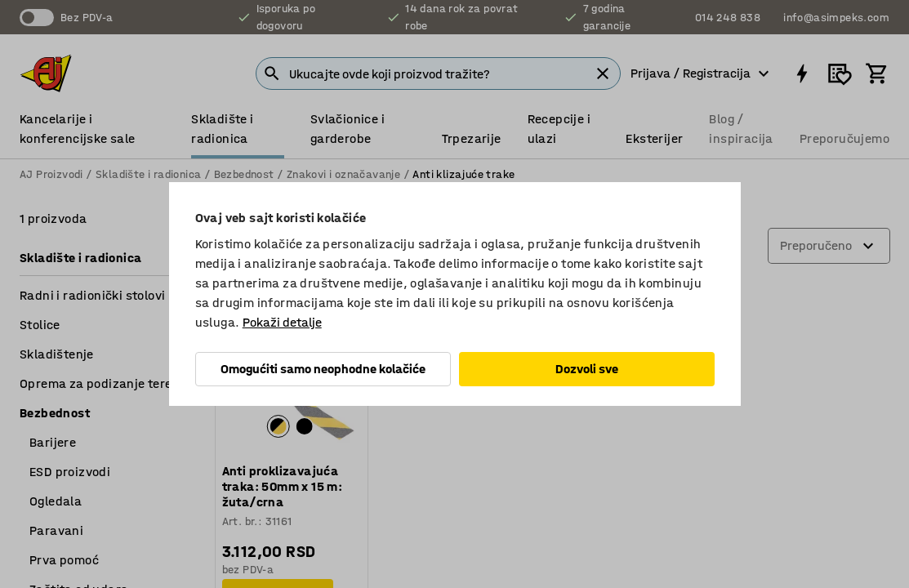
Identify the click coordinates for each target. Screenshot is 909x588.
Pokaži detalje (282, 322)
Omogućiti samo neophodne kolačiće (323, 369)
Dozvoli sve (587, 369)
